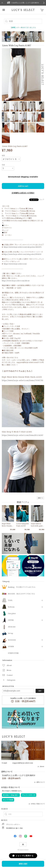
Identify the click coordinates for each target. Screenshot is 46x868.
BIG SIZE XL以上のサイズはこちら (21, 594)
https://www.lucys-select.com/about (16, 281)
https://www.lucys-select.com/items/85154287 (23, 435)
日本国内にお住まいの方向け (23, 193)
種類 (3, 156)
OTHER (11, 647)
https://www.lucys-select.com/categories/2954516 (22, 254)
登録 (40, 691)
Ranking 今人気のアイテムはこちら (22, 587)
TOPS (10, 600)
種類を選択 (23, 864)
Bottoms (11, 607)
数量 (3, 165)
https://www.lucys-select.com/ (15, 264)
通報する (41, 498)
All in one (12, 627)
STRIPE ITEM (13, 653)
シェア (42, 200)
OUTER (11, 620)
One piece (12, 614)
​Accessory (12, 640)
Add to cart (23, 186)
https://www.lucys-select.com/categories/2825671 (23, 247)
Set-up (10, 633)
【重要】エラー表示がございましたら (23, 28)
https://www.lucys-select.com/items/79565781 (23, 380)
